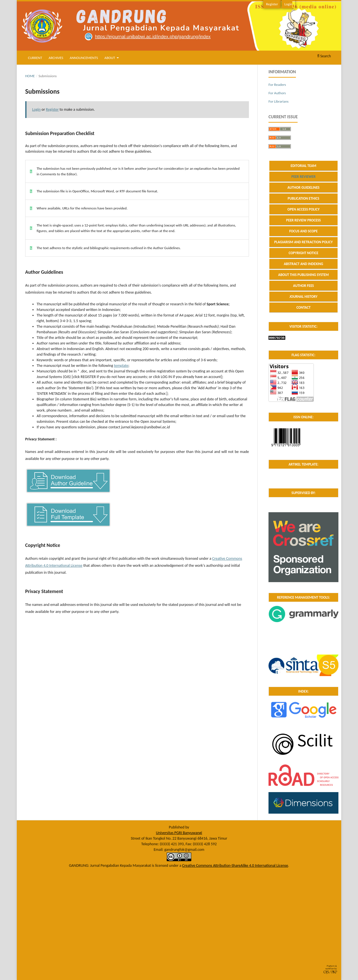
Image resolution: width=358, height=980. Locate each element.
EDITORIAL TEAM (303, 166)
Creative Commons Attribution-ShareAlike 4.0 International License (235, 866)
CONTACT (304, 307)
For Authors (277, 93)
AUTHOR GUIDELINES (304, 187)
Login (288, 4)
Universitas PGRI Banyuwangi (179, 833)
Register (272, 4)
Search (324, 56)
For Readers (277, 85)
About (110, 58)
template (121, 366)
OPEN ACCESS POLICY (304, 209)
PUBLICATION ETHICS (303, 198)
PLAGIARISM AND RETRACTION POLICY (303, 242)
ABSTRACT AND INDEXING (304, 264)
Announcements (84, 58)
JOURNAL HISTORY (303, 297)
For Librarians (279, 101)
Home (30, 76)
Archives (56, 58)
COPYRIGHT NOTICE (303, 253)
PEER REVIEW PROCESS (303, 220)
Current (35, 58)
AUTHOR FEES (304, 286)
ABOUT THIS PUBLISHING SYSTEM (304, 275)
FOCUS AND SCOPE (303, 231)
